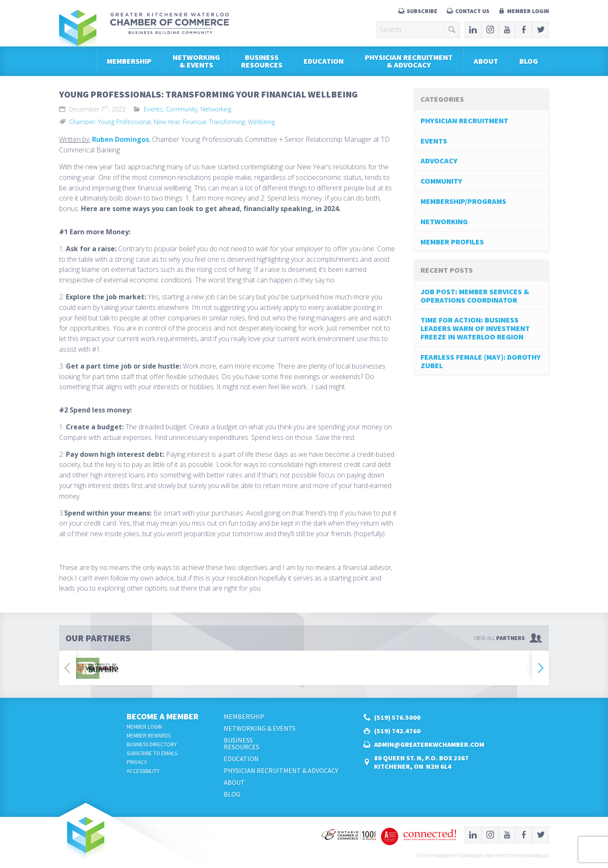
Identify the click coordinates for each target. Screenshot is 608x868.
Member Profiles (452, 242)
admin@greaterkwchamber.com (429, 744)
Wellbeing (261, 122)
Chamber (82, 122)
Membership (129, 61)
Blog (529, 61)
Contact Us (472, 11)
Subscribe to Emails (152, 753)
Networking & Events (196, 61)
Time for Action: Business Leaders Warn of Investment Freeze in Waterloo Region (475, 328)
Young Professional (124, 122)
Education (324, 61)
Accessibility (143, 771)
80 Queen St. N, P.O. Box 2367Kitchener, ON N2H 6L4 (421, 762)
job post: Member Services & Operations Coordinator (475, 296)
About (486, 61)
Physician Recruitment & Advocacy (409, 61)
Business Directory (152, 745)
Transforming (227, 122)
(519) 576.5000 (397, 717)
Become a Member (163, 716)
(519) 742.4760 (397, 731)
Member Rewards (149, 736)
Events (153, 109)
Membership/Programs (463, 201)
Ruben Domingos (121, 139)
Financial (194, 122)
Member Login (528, 11)
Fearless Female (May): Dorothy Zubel (481, 361)
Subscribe (422, 11)
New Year (167, 122)
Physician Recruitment (464, 121)
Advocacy (439, 161)
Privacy (137, 762)
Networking (216, 109)
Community (182, 109)
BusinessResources (262, 61)
